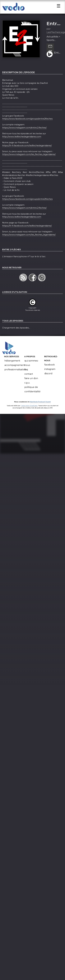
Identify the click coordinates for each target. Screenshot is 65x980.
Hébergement (12, 365)
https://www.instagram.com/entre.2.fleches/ (24, 132)
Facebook (50, 369)
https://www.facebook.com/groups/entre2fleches (27, 123)
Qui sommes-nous (31, 367)
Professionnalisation (15, 374)
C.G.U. (27, 387)
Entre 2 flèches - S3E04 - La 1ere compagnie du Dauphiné (58, 57)
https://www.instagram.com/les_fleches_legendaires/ (29, 158)
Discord (48, 377)
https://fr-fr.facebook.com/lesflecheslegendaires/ (27, 149)
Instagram (50, 373)
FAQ (26, 374)
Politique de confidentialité (32, 393)
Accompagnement (15, 369)
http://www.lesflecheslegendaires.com (22, 141)
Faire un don (31, 382)
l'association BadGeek (29, 409)
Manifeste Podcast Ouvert (40, 406)
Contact (29, 378)
